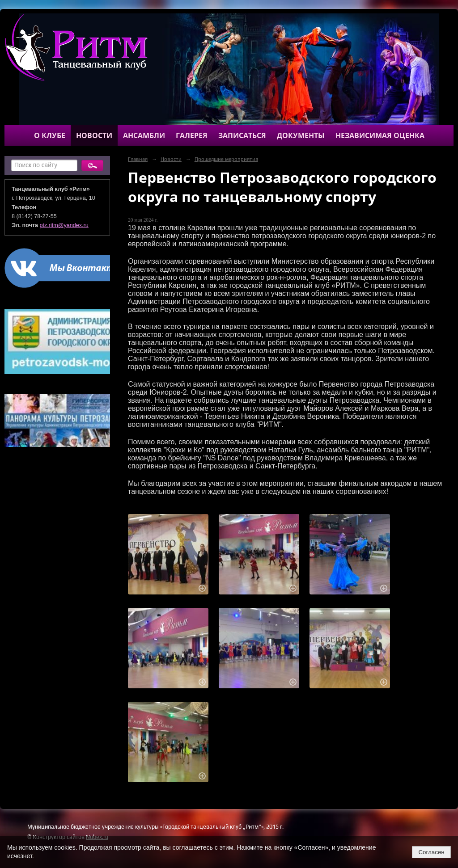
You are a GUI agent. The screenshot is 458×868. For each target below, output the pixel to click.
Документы (301, 135)
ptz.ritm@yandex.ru (64, 225)
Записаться (242, 135)
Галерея (192, 135)
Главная (138, 159)
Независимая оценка (380, 135)
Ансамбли (144, 135)
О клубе (50, 135)
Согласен (431, 852)
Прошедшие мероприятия (226, 159)
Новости (94, 135)
